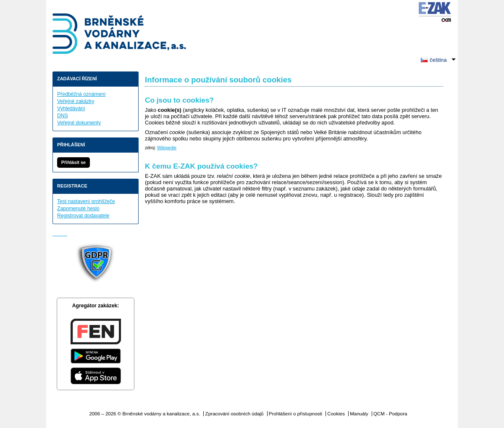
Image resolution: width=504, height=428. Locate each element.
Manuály (359, 414)
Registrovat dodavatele (83, 216)
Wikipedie (167, 148)
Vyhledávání (71, 108)
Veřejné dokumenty (79, 123)
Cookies (336, 414)
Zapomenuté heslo (78, 209)
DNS (63, 116)
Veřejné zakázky (76, 101)
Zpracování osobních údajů (235, 414)
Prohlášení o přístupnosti (295, 414)
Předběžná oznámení (81, 94)
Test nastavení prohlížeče (86, 201)
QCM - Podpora (390, 414)
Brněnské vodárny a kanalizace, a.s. (120, 35)
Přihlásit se (73, 162)
